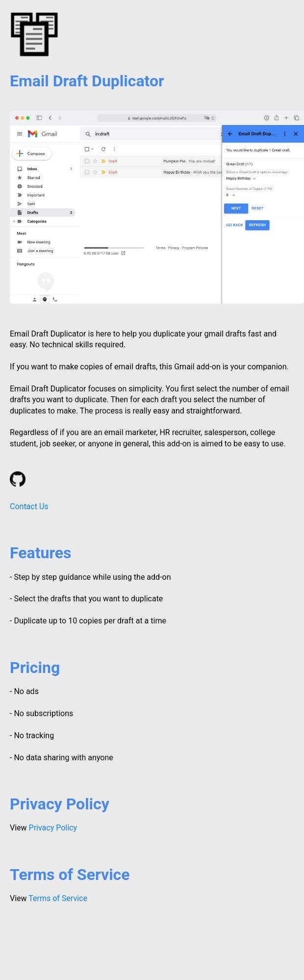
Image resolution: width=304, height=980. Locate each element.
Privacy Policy (53, 828)
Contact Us (29, 506)
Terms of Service (58, 898)
